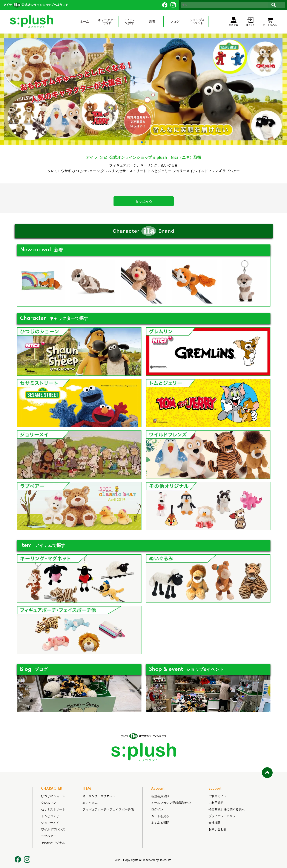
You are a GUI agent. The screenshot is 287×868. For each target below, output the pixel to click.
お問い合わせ (218, 829)
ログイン (157, 809)
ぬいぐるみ (90, 803)
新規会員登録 (160, 796)
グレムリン (49, 803)
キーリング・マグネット (99, 796)
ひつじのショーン (53, 796)
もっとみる (144, 201)
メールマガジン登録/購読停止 (171, 803)
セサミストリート (53, 809)
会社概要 (215, 823)
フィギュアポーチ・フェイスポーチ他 (108, 809)
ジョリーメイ (50, 823)
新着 (152, 21)
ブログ (175, 21)
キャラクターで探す (107, 21)
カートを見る (160, 816)
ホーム (84, 21)
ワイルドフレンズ (53, 829)
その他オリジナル (53, 843)
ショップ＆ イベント (197, 21)
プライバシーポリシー (224, 816)
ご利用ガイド (218, 796)
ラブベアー (49, 836)
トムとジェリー (52, 816)
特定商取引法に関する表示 (227, 809)
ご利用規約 (216, 803)
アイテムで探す (130, 21)
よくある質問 (160, 823)
